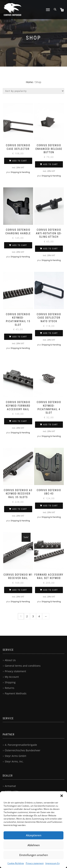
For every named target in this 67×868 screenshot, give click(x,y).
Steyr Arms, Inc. (14, 761)
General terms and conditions (23, 666)
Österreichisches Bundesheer (23, 750)
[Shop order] (33, 91)
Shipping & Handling (20, 172)
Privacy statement (35, 863)
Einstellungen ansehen (34, 855)
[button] (62, 796)
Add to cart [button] (20, 161)
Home (29, 82)
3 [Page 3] (33, 616)
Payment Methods (16, 693)
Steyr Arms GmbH (15, 756)
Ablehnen (34, 845)
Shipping (10, 682)
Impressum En (53, 863)
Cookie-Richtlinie (16, 863)
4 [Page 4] (39, 616)
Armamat (10, 786)
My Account (12, 677)
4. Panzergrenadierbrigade (21, 745)
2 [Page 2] (27, 616)
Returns (10, 688)
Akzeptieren (34, 835)
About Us (10, 660)
